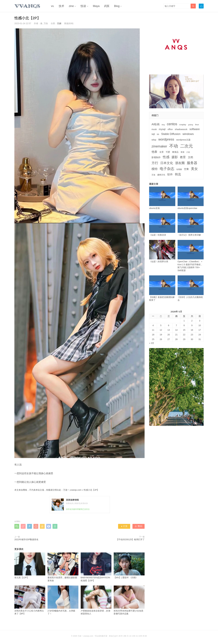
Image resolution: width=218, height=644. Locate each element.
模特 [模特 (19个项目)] (155, 169)
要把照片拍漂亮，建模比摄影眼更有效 (63, 567)
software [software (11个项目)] (194, 129)
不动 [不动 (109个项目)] (174, 146)
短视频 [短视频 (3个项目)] (179, 169)
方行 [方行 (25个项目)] (155, 163)
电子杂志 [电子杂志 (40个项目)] (167, 169)
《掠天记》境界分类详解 (191, 225)
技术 (61, 6)
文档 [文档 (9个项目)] (190, 157)
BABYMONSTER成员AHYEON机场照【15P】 (96, 567)
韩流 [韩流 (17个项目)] (178, 174)
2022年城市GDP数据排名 (26, 539)
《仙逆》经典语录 (162, 225)
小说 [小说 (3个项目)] (188, 152)
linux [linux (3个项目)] (197, 125)
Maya (96, 6)
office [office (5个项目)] (170, 129)
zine (71, 6)
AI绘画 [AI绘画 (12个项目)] (156, 124)
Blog (117, 6)
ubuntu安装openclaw (191, 198)
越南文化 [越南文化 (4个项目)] (161, 175)
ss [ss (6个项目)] (158, 134)
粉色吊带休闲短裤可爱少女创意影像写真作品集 (129, 600)
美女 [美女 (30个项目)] (194, 169)
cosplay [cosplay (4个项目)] (183, 125)
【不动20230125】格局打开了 (130, 539)
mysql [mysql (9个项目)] (162, 129)
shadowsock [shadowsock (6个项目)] (181, 129)
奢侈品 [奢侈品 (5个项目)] (175, 152)
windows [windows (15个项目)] (188, 134)
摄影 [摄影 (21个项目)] (175, 157)
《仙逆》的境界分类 (162, 251)
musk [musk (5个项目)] (154, 129)
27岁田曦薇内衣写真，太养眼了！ (63, 600)
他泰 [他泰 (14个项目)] (154, 152)
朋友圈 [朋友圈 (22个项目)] (180, 163)
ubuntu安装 (162, 198)
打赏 (124, 526)
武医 (107, 6)
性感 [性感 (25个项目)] (166, 157)
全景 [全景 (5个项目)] (162, 152)
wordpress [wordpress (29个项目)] (166, 139)
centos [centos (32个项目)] (172, 124)
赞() (139, 526)
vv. (53, 6)
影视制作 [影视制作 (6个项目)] (156, 157)
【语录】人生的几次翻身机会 (191, 288)
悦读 (83, 6)
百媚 (59, 23)
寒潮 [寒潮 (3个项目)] (182, 152)
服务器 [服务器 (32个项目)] (192, 163)
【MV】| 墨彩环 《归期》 (129, 566)
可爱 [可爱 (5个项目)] (168, 152)
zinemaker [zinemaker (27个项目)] (159, 146)
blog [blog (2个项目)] (163, 125)
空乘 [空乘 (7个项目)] (186, 169)
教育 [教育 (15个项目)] (183, 157)
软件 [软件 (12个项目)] (170, 174)
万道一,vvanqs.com (72, 490)
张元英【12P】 (30, 566)
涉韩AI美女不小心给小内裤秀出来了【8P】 (30, 600)
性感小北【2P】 (91, 490)
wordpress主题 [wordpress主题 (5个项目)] (183, 140)
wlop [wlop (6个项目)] (154, 140)
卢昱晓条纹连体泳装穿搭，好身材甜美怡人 (96, 600)
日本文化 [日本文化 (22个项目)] (167, 163)
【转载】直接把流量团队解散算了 (162, 288)
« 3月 (152, 343)
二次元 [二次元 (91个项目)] (187, 146)
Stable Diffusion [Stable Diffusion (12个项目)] (171, 134)
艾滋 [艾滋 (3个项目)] (153, 175)
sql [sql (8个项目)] (153, 134)
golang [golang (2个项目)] (191, 125)
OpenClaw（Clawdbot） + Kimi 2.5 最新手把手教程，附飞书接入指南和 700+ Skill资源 (191, 256)
